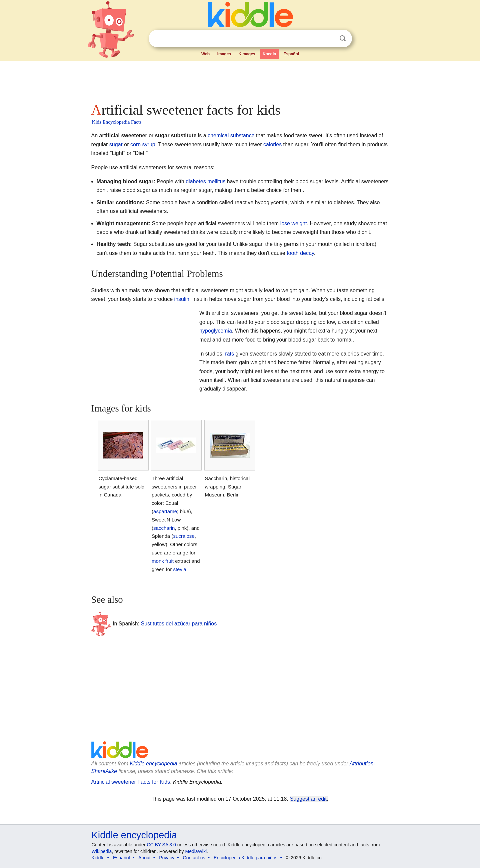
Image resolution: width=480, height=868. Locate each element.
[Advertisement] (240, 80)
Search (343, 38)
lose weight (294, 223)
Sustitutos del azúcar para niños (179, 624)
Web (205, 54)
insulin (182, 299)
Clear (329, 39)
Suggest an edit (308, 799)
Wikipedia (102, 851)
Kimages (247, 54)
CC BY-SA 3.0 (161, 845)
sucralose (184, 536)
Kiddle (98, 858)
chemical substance (231, 135)
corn (135, 144)
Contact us (194, 858)
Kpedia (269, 54)
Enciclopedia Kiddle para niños (245, 858)
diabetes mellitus (205, 181)
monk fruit (163, 561)
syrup (149, 144)
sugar (116, 144)
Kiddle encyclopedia (153, 764)
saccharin (164, 528)
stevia (179, 569)
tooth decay (300, 253)
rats (229, 354)
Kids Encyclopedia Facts (117, 122)
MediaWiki (196, 851)
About (144, 858)
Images (224, 54)
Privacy (167, 858)
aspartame (165, 511)
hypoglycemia (216, 331)
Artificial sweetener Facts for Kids (131, 782)
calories (272, 144)
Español (291, 54)
